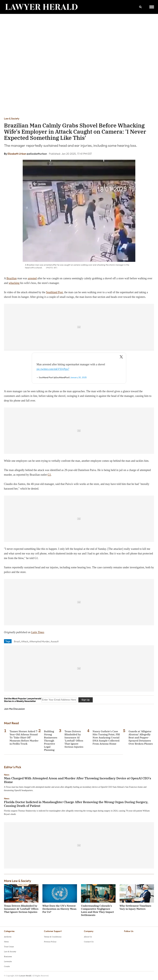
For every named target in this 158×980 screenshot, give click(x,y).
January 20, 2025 (78, 377)
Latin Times (38, 632)
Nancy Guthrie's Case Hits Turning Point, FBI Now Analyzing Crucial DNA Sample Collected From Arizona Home (106, 737)
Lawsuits (8, 961)
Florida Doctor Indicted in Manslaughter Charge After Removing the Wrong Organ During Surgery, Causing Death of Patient (76, 804)
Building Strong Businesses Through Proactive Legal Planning (51, 741)
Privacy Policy (50, 942)
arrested (32, 278)
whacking (14, 283)
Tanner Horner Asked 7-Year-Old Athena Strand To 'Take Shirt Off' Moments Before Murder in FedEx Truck (24, 737)
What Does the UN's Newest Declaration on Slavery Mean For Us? (59, 909)
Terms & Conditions (53, 937)
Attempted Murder (39, 641)
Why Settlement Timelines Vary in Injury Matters (135, 907)
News (7, 775)
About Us (88, 937)
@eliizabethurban (37, 154)
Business (8, 956)
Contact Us (89, 942)
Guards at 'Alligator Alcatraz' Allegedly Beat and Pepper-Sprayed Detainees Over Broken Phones (141, 737)
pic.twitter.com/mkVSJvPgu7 (53, 369)
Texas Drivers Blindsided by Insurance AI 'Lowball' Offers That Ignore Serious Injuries (74, 739)
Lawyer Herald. (25, 976)
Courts (7, 966)
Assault (55, 641)
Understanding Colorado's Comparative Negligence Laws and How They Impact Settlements (97, 910)
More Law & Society (18, 881)
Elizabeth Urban (17, 154)
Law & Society (12, 118)
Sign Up (86, 700)
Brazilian (12, 278)
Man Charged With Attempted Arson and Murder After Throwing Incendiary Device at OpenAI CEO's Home (78, 780)
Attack (25, 641)
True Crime (9, 947)
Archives (8, 937)
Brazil (17, 641)
